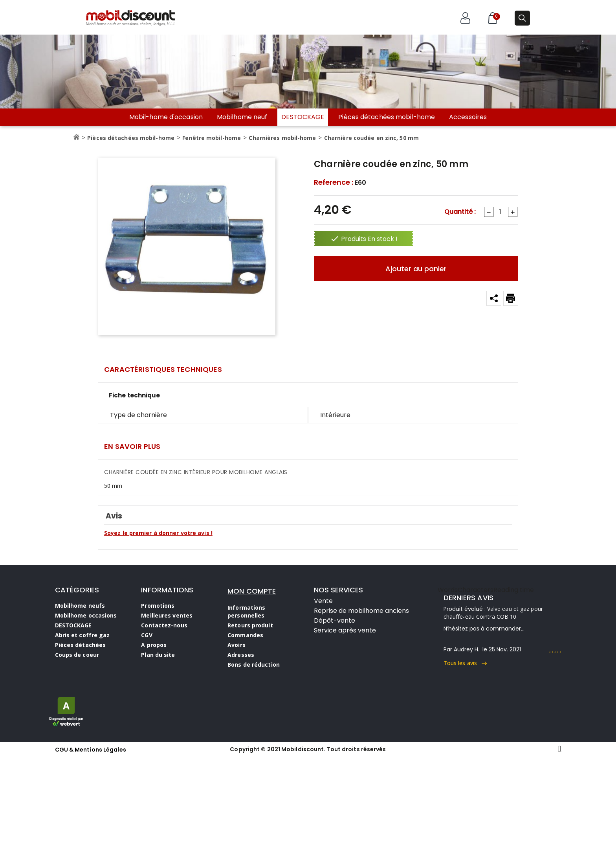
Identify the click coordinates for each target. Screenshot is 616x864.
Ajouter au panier (416, 269)
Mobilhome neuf (242, 117)
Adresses (241, 655)
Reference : (334, 182)
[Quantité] (500, 212)
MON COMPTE (252, 591)
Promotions (158, 606)
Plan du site (158, 655)
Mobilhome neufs (80, 606)
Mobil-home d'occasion (166, 117)
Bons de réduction (254, 665)
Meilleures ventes (167, 615)
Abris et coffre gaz (82, 635)
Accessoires (468, 117)
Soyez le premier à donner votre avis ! (158, 533)
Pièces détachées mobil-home (387, 117)
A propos (154, 645)
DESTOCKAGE (303, 117)
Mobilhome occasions (86, 615)
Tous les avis (465, 663)
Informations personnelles (246, 611)
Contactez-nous (164, 625)
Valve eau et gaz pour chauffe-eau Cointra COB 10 (493, 613)
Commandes (245, 635)
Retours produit (250, 625)
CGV (147, 635)
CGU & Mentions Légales (91, 750)
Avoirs (236, 645)
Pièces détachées (81, 645)
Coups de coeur (77, 655)
